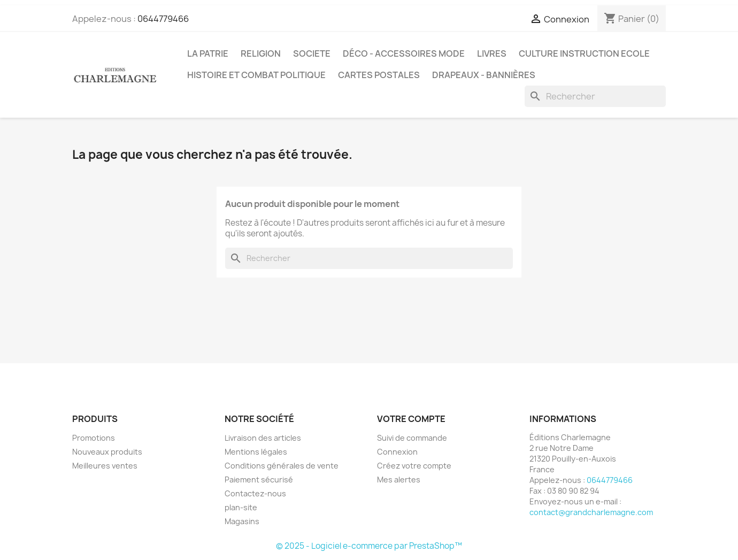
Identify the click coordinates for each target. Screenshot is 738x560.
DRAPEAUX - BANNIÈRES (484, 75)
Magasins (242, 521)
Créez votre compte (414, 466)
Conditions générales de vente (282, 466)
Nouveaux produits (107, 452)
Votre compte (411, 419)
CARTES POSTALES (379, 75)
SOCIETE (312, 53)
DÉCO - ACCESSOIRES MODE (404, 53)
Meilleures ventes (105, 466)
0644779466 (163, 19)
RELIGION (261, 53)
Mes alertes (399, 480)
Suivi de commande (412, 438)
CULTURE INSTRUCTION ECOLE (584, 53)
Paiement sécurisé (259, 480)
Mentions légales (256, 452)
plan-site (241, 507)
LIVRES (492, 53)
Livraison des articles (263, 438)
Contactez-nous (255, 493)
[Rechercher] (595, 96)
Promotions (94, 438)
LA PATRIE (208, 53)
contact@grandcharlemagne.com (591, 512)
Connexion (397, 452)
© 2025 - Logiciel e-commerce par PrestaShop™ (369, 546)
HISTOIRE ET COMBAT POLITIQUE (256, 75)
